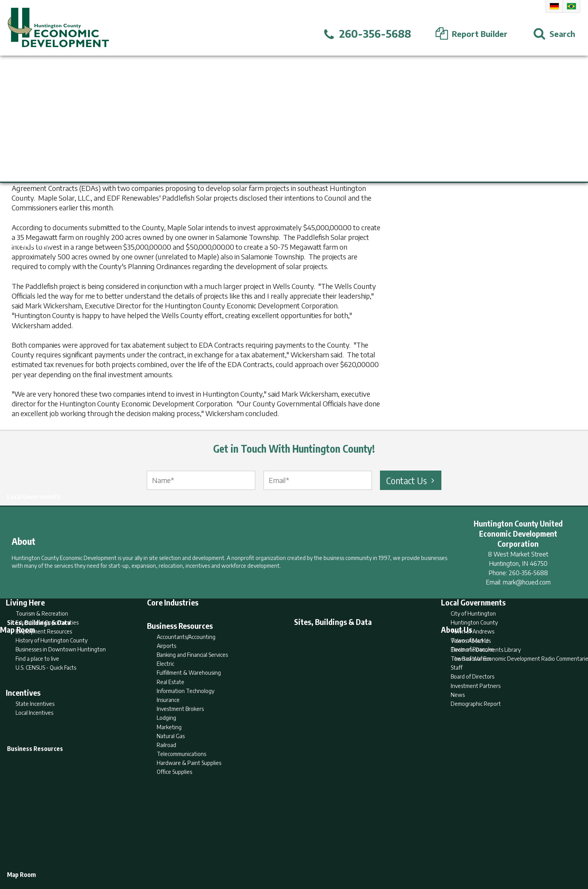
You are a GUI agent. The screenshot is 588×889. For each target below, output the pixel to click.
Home (229, 852)
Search (254, 852)
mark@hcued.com (527, 582)
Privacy (328, 852)
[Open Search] (554, 34)
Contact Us (411, 480)
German (554, 6)
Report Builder (291, 852)
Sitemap (356, 852)
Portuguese (571, 6)
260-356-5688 (528, 573)
